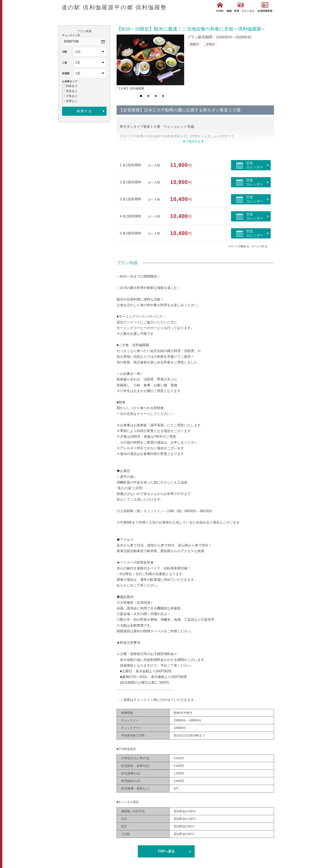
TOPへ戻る (166, 851)
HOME (220, 7)
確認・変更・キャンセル (241, 7)
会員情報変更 (265, 7)
